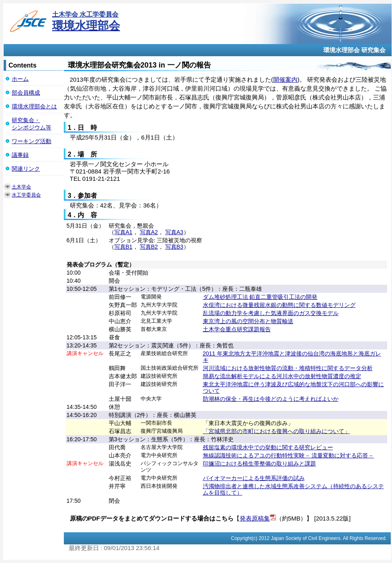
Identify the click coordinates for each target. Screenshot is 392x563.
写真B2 (149, 247)
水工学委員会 (26, 195)
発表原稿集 (255, 518)
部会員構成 (26, 93)
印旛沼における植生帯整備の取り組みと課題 (259, 464)
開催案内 (285, 79)
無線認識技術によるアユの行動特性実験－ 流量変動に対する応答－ (289, 455)
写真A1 (123, 232)
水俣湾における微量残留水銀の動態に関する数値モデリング (279, 305)
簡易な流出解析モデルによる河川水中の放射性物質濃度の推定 (282, 376)
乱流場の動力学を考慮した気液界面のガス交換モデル (271, 313)
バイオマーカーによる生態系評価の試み (254, 478)
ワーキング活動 (32, 141)
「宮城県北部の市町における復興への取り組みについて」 (276, 431)
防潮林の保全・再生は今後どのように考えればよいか (271, 399)
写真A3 (174, 232)
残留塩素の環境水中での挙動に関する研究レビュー (268, 447)
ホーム (20, 79)
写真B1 (123, 247)
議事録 (20, 155)
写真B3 (174, 247)
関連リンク (26, 169)
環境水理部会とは (34, 106)
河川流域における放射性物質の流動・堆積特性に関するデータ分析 (288, 368)
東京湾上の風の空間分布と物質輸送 (248, 321)
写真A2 (149, 232)
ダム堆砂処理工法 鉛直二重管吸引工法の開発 (260, 297)
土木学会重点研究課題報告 (237, 329)
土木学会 (21, 187)
